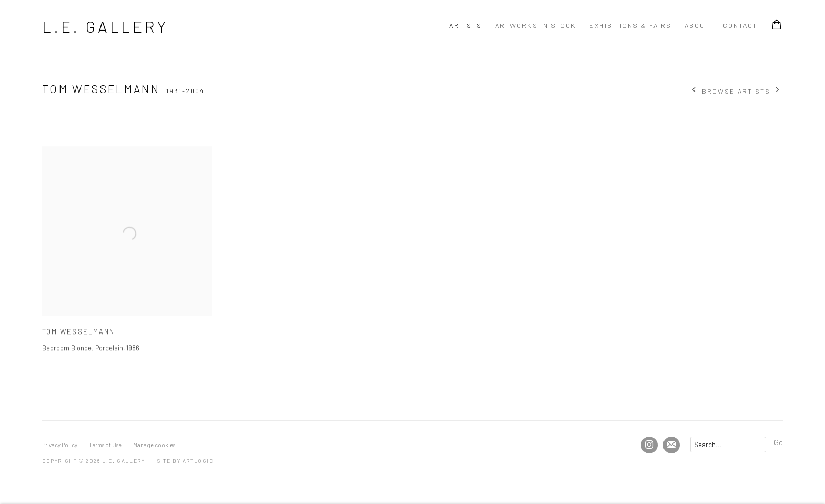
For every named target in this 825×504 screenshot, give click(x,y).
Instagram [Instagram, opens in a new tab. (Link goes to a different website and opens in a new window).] (649, 445)
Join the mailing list (671, 445)
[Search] (728, 445)
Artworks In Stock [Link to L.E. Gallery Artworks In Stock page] (536, 25)
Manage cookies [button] (154, 445)
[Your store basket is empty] (777, 26)
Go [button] (778, 442)
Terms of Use (105, 445)
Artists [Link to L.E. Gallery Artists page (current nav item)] (466, 25)
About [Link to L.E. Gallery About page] (697, 25)
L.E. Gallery (105, 26)
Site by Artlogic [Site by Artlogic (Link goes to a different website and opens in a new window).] (185, 461)
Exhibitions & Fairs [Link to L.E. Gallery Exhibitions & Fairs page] (630, 25)
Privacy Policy (60, 445)
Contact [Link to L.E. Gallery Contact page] (740, 25)
